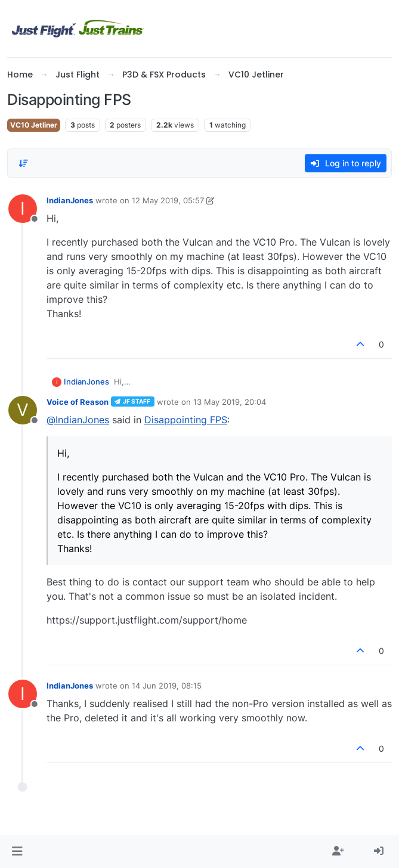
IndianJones (70, 200)
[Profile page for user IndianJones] (23, 209)
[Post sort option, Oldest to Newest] (23, 163)
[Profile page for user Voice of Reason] (23, 410)
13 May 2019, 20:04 (230, 402)
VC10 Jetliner (34, 125)
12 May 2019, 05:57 (168, 200)
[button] (17, 851)
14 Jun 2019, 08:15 (167, 686)
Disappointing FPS (186, 420)
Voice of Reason (78, 402)
